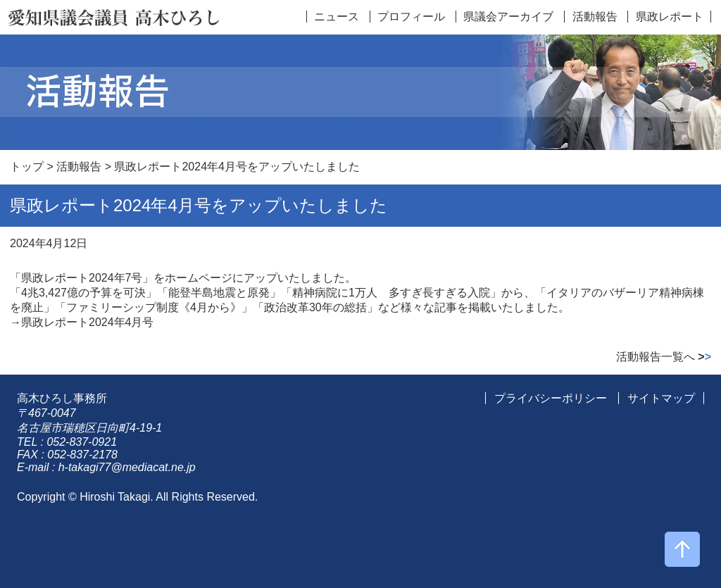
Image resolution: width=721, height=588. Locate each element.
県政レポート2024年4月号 (88, 322)
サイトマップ (661, 398)
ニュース (337, 17)
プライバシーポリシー (551, 398)
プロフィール (411, 17)
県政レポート (670, 17)
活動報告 (595, 17)
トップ (27, 167)
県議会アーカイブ (508, 17)
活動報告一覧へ (664, 357)
